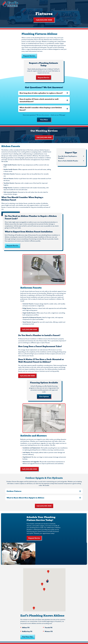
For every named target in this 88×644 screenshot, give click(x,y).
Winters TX (49, 631)
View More (44, 120)
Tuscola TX (49, 627)
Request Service (29, 56)
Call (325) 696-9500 (44, 20)
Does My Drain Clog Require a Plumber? (68, 157)
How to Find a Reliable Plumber (68, 161)
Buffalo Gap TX (27, 631)
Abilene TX (26, 627)
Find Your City (27, 637)
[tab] (44, 93)
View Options (44, 396)
